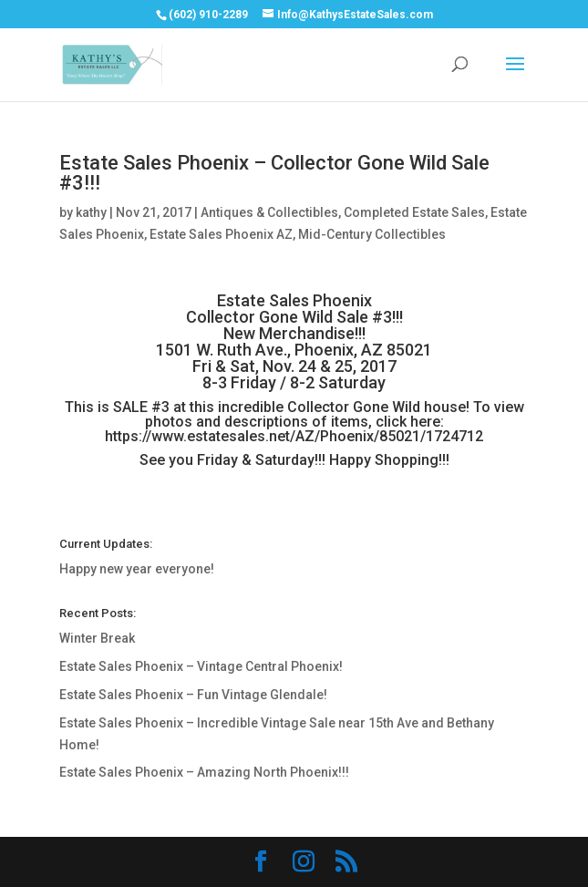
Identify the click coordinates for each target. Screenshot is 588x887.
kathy (91, 212)
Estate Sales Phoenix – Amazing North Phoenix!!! (204, 772)
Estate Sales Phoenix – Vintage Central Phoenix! (201, 666)
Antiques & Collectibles (269, 212)
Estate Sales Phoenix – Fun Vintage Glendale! (193, 695)
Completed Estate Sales (414, 212)
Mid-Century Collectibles (372, 234)
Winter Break (97, 638)
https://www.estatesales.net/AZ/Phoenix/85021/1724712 (294, 436)
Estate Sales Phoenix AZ (221, 234)
